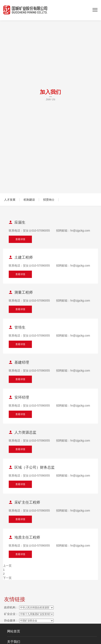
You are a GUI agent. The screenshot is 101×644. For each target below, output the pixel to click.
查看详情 (20, 239)
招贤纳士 (49, 200)
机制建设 (29, 200)
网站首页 (14, 631)
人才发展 (10, 200)
